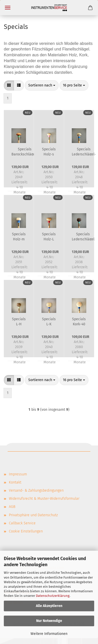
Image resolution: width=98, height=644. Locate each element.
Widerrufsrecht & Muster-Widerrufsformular (44, 499)
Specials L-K (49, 321)
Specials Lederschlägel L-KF (83, 236)
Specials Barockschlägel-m (25, 151)
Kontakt (15, 482)
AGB (12, 507)
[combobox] (42, 85)
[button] (9, 85)
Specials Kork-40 (79, 321)
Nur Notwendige (49, 621)
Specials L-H (19, 321)
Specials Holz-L (49, 236)
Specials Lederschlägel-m (84, 151)
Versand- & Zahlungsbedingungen (36, 490)
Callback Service (22, 523)
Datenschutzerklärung (53, 596)
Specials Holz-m (19, 236)
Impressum (18, 474)
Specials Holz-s (49, 151)
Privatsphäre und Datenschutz (33, 515)
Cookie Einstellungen (26, 531)
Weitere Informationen (49, 634)
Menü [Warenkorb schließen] (8, 8)
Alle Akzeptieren (49, 606)
